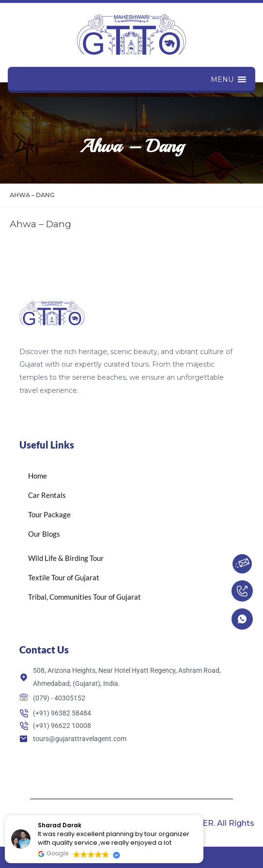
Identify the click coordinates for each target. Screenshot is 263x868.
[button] (222, 79)
